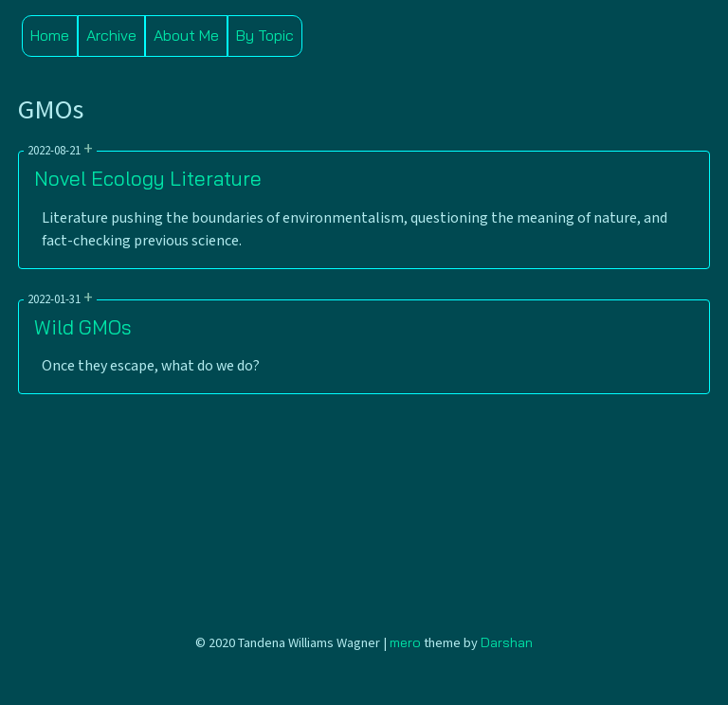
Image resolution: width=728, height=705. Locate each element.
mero (405, 642)
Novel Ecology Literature (148, 178)
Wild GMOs (82, 327)
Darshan (507, 642)
